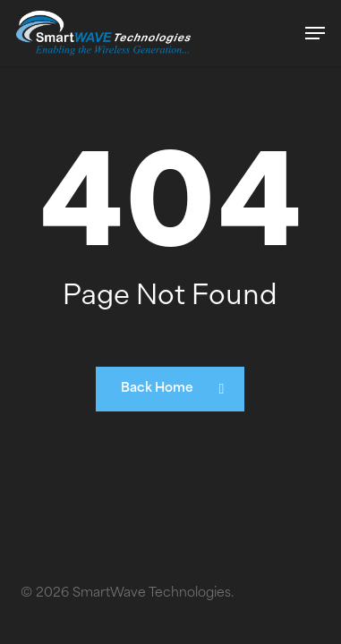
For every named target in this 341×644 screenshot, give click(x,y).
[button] (315, 33)
